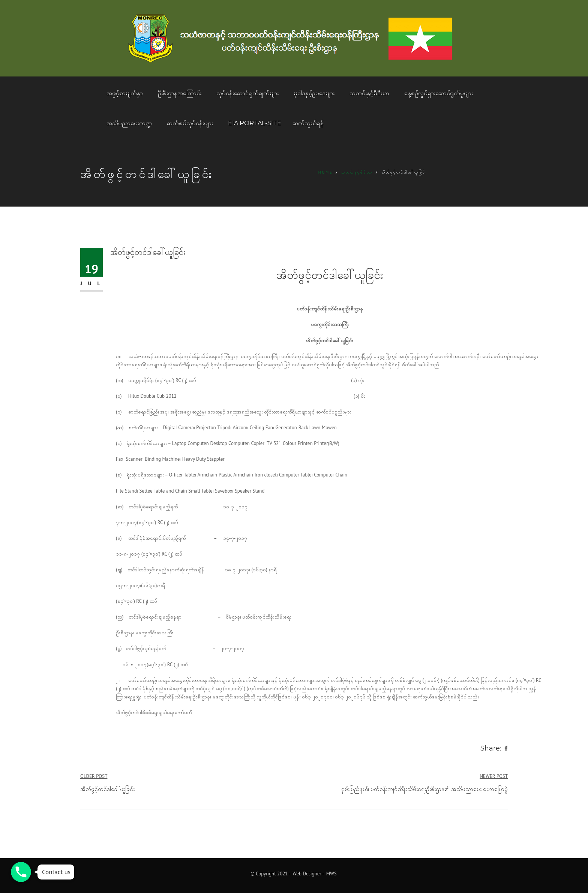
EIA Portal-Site (255, 123)
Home (326, 172)
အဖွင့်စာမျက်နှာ (125, 93)
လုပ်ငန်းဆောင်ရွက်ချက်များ (247, 93)
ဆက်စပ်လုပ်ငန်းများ (190, 123)
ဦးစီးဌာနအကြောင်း (180, 93)
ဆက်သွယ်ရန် (308, 123)
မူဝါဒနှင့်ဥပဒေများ (314, 93)
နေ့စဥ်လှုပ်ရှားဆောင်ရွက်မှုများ (439, 93)
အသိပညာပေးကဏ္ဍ (129, 123)
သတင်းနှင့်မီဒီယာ (369, 93)
